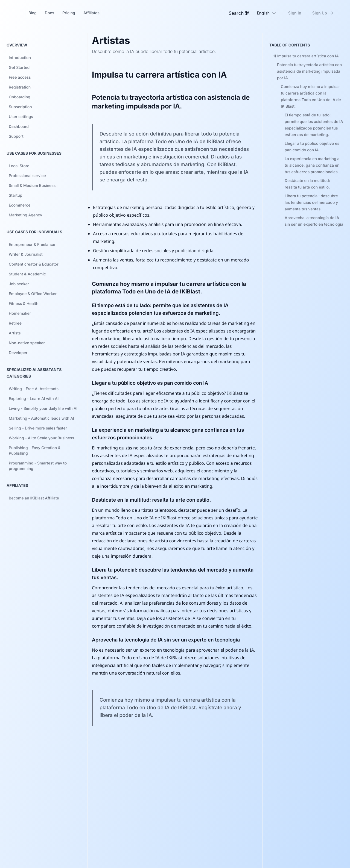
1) (306, 56)
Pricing (69, 13)
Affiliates (91, 13)
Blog (33, 13)
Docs (49, 13)
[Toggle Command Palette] (239, 13)
